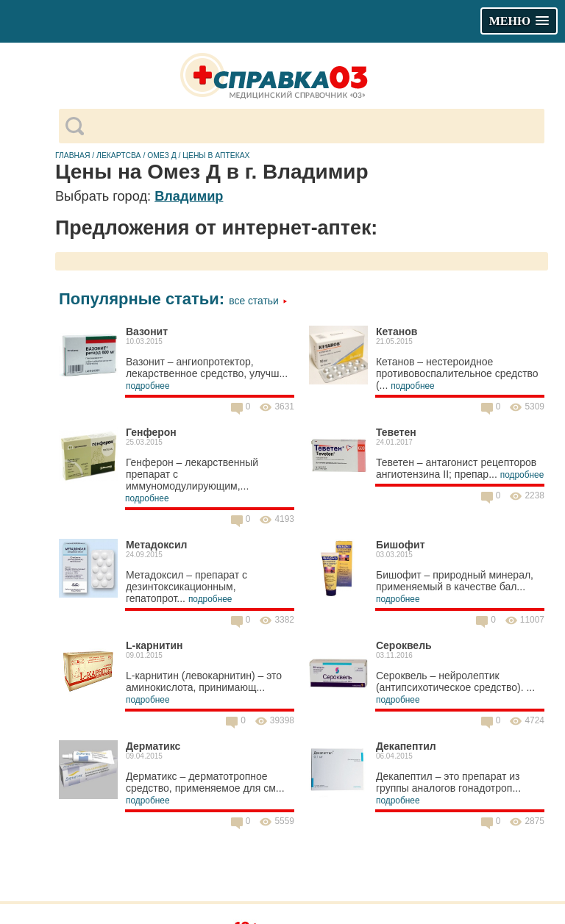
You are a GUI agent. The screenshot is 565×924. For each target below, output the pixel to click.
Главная (73, 155)
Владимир (189, 196)
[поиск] (314, 126)
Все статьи (258, 301)
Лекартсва (118, 155)
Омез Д (162, 155)
